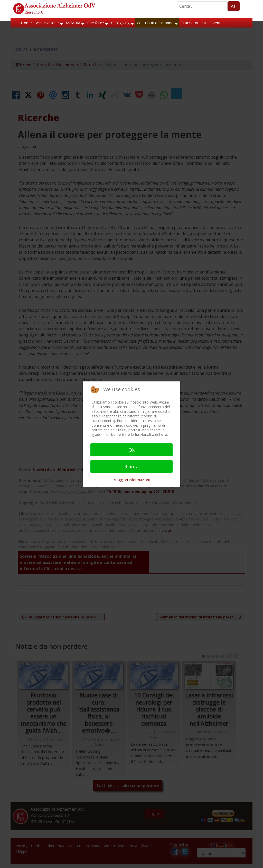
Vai (234, 6)
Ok (131, 450)
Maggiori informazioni (131, 480)
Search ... (177, 1)
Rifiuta (131, 467)
